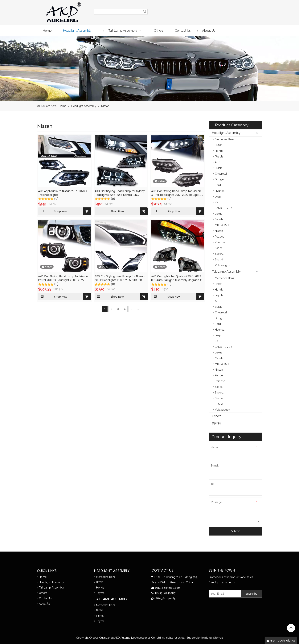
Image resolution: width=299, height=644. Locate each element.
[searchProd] (118, 12)
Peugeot (220, 237)
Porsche (220, 242)
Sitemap (218, 638)
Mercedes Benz (225, 139)
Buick (218, 168)
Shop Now (53, 211)
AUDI (218, 162)
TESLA (219, 404)
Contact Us (46, 598)
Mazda (219, 219)
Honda (219, 151)
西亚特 (216, 423)
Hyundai (220, 191)
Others (217, 416)
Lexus (219, 214)
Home (43, 577)
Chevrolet (221, 174)
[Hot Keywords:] (145, 12)
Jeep (218, 197)
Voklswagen (222, 265)
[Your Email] (224, 594)
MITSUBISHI (222, 225)
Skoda (219, 248)
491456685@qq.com (168, 588)
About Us (45, 604)
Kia (217, 202)
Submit (235, 531)
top (291, 628)
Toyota (219, 157)
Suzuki (219, 259)
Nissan (219, 231)
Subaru (219, 254)
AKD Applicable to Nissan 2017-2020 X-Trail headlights (64, 193)
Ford (218, 185)
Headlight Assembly (226, 133)
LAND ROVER (223, 208)
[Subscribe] (251, 594)
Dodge (219, 179)
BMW (218, 145)
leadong (207, 638)
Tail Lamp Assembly (226, 272)
